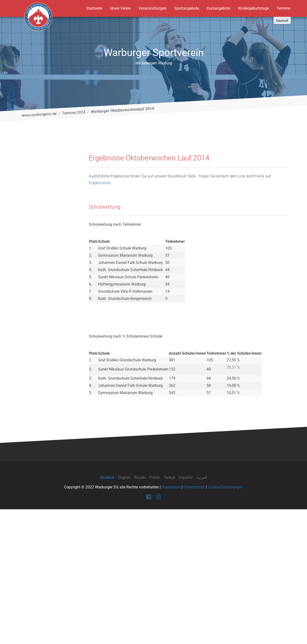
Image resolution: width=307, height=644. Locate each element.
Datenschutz (194, 622)
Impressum (171, 622)
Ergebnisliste (100, 318)
